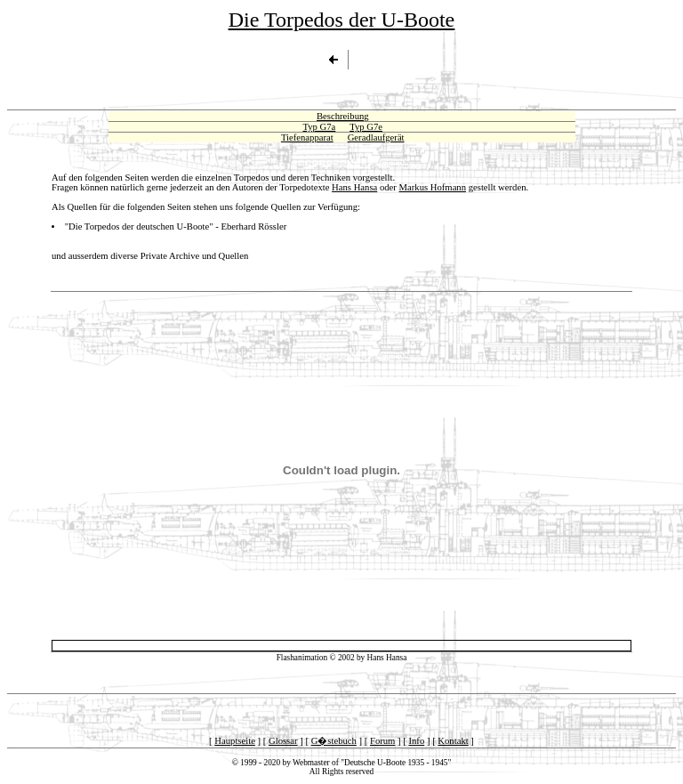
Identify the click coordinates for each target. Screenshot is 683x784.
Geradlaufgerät (376, 137)
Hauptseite (235, 741)
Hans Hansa (354, 187)
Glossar (283, 741)
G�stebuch (334, 741)
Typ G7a (319, 127)
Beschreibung (343, 116)
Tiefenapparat (307, 137)
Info (416, 741)
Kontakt (453, 741)
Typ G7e (366, 127)
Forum (382, 741)
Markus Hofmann (433, 187)
